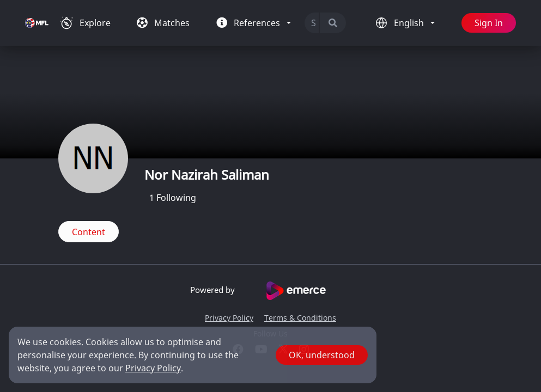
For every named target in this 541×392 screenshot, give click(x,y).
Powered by (270, 291)
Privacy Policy (229, 318)
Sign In (489, 23)
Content (89, 232)
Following (173, 198)
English (410, 23)
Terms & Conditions (300, 318)
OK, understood (322, 355)
